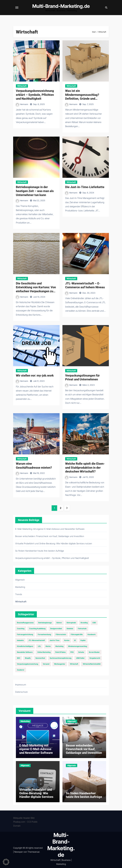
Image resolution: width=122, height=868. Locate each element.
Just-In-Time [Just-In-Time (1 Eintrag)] (54, 640)
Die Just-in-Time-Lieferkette (85, 187)
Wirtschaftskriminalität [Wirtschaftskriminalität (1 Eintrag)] (92, 664)
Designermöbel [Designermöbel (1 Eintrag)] (56, 629)
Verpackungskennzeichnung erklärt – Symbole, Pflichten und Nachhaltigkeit (35, 95)
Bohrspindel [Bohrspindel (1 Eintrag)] (71, 623)
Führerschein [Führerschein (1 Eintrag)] (61, 634)
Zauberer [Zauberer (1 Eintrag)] (21, 670)
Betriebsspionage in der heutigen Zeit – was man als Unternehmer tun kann (35, 191)
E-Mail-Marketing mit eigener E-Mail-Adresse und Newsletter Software (50, 529)
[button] (6, 862)
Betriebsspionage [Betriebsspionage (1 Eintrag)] (45, 623)
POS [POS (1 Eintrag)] (72, 652)
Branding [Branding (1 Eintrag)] (84, 623)
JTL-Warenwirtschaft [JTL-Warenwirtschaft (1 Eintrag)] (37, 640)
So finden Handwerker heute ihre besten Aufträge (40, 551)
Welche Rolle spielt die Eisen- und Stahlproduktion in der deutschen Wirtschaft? (85, 468)
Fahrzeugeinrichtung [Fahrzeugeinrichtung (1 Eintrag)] (25, 634)
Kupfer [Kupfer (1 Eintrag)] (83, 640)
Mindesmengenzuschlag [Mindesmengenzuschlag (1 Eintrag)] (78, 646)
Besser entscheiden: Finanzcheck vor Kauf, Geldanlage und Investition (50, 536)
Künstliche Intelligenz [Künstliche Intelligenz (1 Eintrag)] (25, 646)
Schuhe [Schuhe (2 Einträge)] (81, 652)
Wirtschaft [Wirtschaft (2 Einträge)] (74, 664)
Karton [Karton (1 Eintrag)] (67, 640)
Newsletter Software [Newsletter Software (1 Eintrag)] (25, 652)
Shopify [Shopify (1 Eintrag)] (28, 658)
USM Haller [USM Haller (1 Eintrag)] (80, 658)
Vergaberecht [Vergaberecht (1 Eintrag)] (95, 658)
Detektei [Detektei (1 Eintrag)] (70, 629)
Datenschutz (21, 692)
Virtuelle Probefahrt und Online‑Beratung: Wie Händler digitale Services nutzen (54, 543)
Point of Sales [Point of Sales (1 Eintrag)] (60, 652)
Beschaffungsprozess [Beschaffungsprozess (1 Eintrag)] (25, 623)
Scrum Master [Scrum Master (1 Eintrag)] (94, 652)
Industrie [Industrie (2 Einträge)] (20, 640)
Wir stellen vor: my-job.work (35, 376)
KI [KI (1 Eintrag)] (75, 640)
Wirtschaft (22, 86)
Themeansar (33, 852)
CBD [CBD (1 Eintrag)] (94, 623)
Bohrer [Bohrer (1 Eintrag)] (59, 623)
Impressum (21, 685)
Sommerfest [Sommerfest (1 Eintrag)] (40, 658)
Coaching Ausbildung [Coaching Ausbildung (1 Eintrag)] (37, 629)
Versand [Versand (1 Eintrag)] (46, 664)
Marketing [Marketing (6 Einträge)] (59, 646)
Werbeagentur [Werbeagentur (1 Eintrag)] (60, 664)
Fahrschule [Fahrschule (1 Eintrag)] (82, 629)
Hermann (22, 104)
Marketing (20, 587)
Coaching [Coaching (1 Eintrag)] (21, 629)
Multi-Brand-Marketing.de (61, 6)
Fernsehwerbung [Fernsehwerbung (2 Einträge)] (44, 634)
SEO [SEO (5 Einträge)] (19, 658)
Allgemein (20, 580)
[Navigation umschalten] (17, 8)
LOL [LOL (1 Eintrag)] (39, 646)
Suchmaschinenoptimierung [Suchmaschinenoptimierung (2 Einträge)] (61, 658)
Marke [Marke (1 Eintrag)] (48, 646)
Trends (19, 594)
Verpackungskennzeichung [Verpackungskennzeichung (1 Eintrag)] (28, 664)
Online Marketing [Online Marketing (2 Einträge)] (44, 652)
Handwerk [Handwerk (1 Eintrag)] (92, 634)
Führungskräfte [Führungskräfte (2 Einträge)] (77, 634)
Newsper (19, 852)
